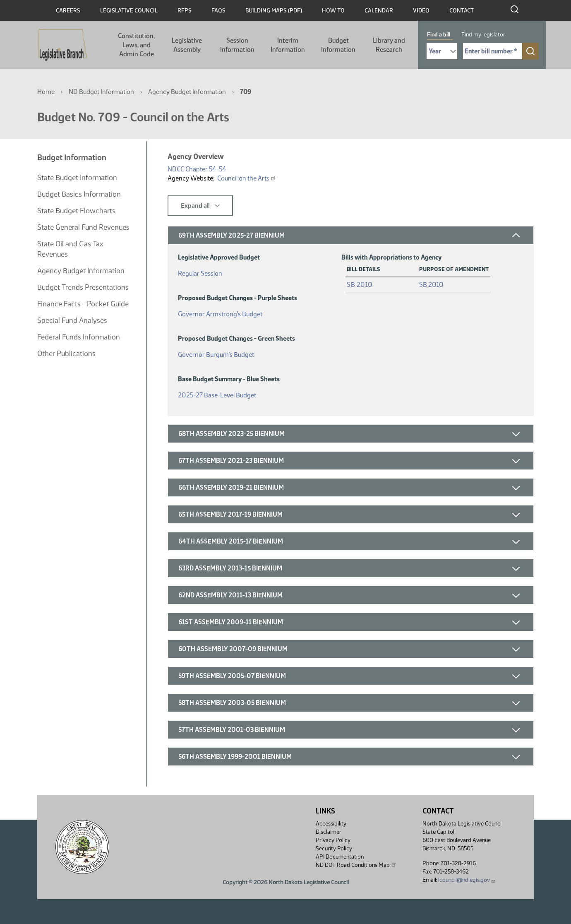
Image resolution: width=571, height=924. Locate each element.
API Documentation (340, 857)
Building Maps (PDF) (274, 11)
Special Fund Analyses (72, 320)
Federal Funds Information (79, 337)
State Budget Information (77, 178)
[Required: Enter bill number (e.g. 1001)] (493, 51)
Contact (462, 11)
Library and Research (389, 45)
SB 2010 (360, 285)
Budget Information (338, 45)
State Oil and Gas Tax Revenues (70, 249)
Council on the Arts (247, 178)
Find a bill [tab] (439, 35)
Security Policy (334, 848)
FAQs (218, 11)
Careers (68, 11)
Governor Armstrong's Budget (220, 312)
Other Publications (66, 354)
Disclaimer (329, 832)
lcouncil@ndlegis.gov (467, 880)
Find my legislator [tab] (483, 35)
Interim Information (288, 45)
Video (421, 11)
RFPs (185, 11)
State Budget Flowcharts (76, 211)
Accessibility (331, 824)
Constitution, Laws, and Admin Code (136, 45)
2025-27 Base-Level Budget (217, 393)
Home (46, 92)
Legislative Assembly (187, 45)
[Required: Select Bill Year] (442, 51)
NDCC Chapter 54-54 (197, 169)
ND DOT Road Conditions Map (356, 865)
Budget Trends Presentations (83, 287)
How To (333, 11)
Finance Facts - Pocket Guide (83, 304)
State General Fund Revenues (83, 227)
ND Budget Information (101, 92)
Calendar (379, 11)
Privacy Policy (333, 840)
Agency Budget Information (187, 92)
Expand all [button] (200, 206)
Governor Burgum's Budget (216, 353)
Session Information (237, 45)
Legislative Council (129, 11)
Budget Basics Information (79, 194)
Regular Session (200, 272)
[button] (351, 235)
